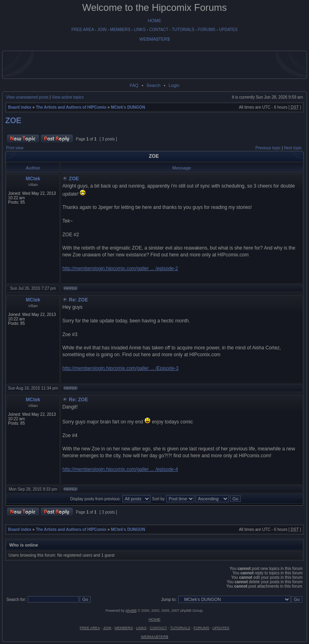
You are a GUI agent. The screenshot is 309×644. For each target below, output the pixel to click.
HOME (155, 21)
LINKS (140, 30)
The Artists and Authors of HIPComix (71, 107)
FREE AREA (82, 30)
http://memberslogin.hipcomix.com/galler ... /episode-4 (120, 469)
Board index (20, 107)
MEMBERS (121, 30)
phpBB (131, 611)
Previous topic (268, 148)
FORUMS (207, 30)
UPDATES (228, 30)
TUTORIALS (183, 30)
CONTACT (159, 30)
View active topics (68, 97)
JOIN (102, 30)
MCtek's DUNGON (128, 107)
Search (153, 85)
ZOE (13, 120)
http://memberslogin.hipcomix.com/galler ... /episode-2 (120, 268)
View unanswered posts (27, 97)
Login (174, 85)
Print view (15, 148)
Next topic (293, 148)
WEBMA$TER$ (154, 39)
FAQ (134, 85)
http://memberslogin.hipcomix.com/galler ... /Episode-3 (121, 368)
